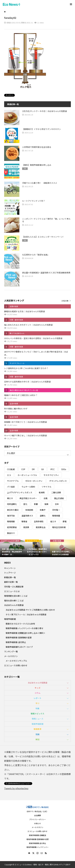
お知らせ (37, 823)
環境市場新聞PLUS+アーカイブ (19, 647)
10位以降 (65, 301)
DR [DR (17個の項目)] (33, 469)
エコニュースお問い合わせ (16, 665)
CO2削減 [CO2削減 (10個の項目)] (11, 469)
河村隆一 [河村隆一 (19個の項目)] (56, 510)
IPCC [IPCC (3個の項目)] (53, 469)
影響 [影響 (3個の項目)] (36, 504)
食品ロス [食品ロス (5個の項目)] (11, 533)
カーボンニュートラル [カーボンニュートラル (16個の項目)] (27, 475)
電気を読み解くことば (14, 601)
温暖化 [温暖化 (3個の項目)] (43, 516)
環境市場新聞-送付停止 (16, 642)
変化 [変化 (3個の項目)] (25, 504)
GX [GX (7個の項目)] (42, 469)
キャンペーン (10, 568)
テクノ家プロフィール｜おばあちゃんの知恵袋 (26, 614)
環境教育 (37, 729)
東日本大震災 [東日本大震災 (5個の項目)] (13, 510)
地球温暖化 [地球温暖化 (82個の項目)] (12, 504)
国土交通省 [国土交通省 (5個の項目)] (59, 498)
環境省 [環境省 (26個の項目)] (24, 521)
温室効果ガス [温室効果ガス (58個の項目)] (27, 516)
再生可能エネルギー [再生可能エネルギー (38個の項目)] (28, 498)
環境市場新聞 (10, 619)
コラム (37, 693)
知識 (37, 734)
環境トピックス (37, 714)
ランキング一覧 (11, 651)
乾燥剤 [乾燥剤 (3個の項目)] (42, 492)
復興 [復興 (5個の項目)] (46, 504)
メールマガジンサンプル (16, 661)
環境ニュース (38, 719)
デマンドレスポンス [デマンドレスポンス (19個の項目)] (58, 481)
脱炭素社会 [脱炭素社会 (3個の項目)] (41, 527)
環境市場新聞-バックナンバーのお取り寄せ (24, 628)
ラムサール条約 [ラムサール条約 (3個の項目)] (28, 487)
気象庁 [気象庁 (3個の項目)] (43, 510)
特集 (37, 708)
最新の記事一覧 (11, 582)
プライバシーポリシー (37, 819)
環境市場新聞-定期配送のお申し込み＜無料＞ (25, 633)
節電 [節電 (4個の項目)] (65, 521)
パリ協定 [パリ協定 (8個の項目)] (11, 487)
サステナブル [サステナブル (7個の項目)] (13, 481)
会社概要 (37, 815)
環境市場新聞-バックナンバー (37, 847)
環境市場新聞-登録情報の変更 (19, 638)
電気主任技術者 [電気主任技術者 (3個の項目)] (59, 527)
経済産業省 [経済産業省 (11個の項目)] (12, 527)
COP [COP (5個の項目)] (23, 469)
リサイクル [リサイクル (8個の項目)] (46, 487)
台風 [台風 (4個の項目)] (46, 498)
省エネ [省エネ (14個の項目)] (53, 521)
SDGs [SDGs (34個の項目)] (64, 469)
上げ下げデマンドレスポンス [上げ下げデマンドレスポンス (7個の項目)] (20, 492)
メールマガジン (11, 656)
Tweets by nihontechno (16, 788)
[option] (13, 548)
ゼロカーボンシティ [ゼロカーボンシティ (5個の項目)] (34, 481)
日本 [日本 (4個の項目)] (57, 504)
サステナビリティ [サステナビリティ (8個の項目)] (51, 475)
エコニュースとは (12, 591)
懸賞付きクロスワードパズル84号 (20, 624)
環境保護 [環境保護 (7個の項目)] (56, 516)
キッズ (37, 688)
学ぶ (37, 703)
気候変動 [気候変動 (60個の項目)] (29, 510)
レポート (37, 698)
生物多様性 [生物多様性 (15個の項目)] (39, 521)
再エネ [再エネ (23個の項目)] (10, 498)
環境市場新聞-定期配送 (37, 835)
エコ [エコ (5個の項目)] (9, 475)
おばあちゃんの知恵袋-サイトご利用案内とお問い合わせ (30, 610)
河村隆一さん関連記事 (14, 587)
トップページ (10, 573)
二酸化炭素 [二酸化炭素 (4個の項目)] (56, 492)
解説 (37, 739)
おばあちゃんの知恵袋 (14, 605)
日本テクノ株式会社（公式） (37, 811)
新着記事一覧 (10, 577)
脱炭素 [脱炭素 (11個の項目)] (26, 527)
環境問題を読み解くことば (16, 596)
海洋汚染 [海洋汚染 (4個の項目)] (11, 516)
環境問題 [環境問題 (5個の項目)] (11, 521)
